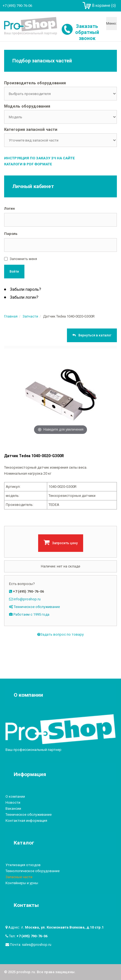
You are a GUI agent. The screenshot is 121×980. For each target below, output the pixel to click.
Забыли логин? (24, 297)
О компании (15, 796)
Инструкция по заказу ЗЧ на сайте (39, 158)
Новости (13, 802)
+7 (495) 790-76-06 (32, 936)
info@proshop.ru (27, 599)
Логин (9, 208)
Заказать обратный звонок (87, 32)
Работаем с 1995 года (31, 614)
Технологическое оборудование (33, 871)
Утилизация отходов (23, 865)
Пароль (11, 234)
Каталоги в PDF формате (28, 164)
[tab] (60, 83)
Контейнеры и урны (22, 883)
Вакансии (13, 808)
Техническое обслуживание (37, 607)
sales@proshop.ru (37, 945)
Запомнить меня (23, 259)
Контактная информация (26, 821)
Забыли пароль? (25, 289)
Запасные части (19, 877)
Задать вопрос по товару (60, 634)
